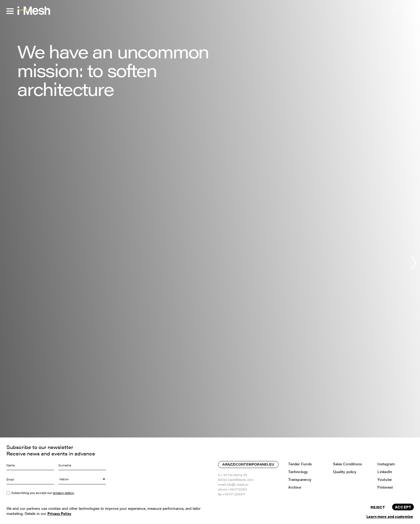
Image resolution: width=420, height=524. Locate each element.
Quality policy (345, 471)
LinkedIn (385, 471)
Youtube (384, 479)
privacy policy (63, 493)
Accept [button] (403, 507)
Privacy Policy (59, 513)
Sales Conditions (347, 464)
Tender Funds (300, 464)
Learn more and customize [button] (390, 516)
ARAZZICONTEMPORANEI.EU (248, 465)
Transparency (300, 479)
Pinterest (385, 487)
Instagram (386, 464)
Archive (295, 487)
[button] (408, 11)
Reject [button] (378, 507)
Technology (298, 471)
